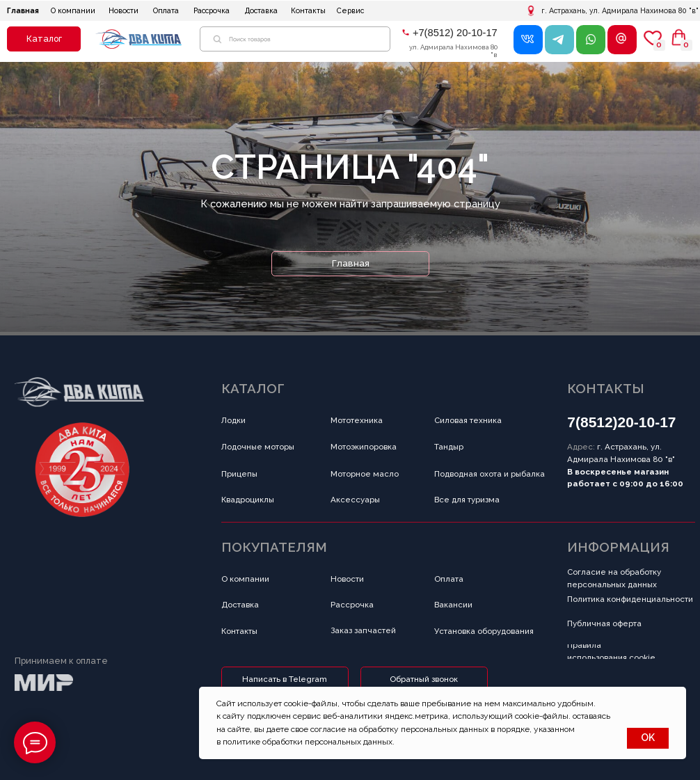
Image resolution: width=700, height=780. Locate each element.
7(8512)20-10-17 (621, 422)
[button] (44, 39)
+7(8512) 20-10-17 (455, 33)
